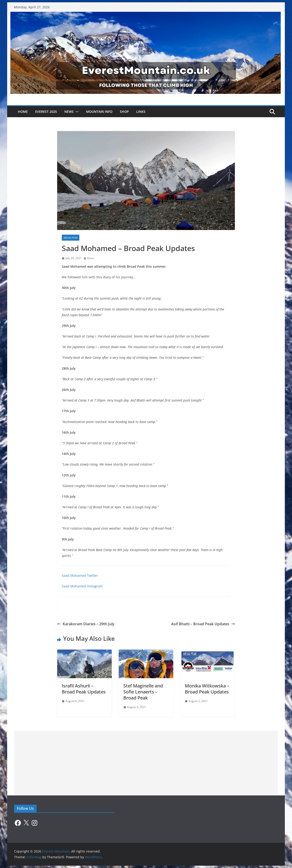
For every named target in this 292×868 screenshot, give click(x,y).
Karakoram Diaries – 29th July (86, 624)
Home (23, 112)
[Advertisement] (146, 763)
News (69, 112)
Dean (91, 258)
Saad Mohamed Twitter (80, 575)
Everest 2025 (46, 112)
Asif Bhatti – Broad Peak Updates (203, 624)
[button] (76, 112)
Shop (124, 112)
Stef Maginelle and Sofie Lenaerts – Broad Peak (143, 692)
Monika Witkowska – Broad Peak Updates (207, 689)
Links (141, 112)
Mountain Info (99, 112)
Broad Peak (71, 238)
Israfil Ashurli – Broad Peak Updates (84, 689)
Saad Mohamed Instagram (82, 586)
